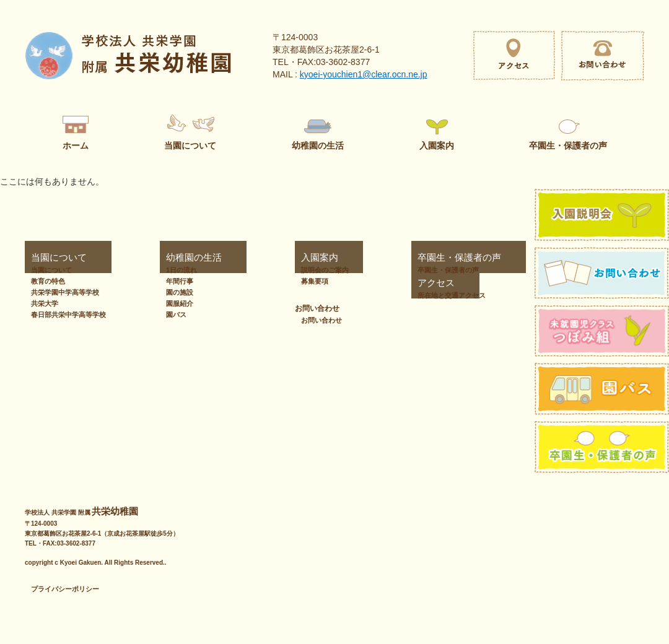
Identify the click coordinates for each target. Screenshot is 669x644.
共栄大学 (45, 303)
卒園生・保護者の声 (383, 258)
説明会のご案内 (277, 270)
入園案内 (262, 258)
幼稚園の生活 (177, 258)
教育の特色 (48, 281)
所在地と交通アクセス (390, 295)
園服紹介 (174, 303)
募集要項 (267, 281)
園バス (171, 315)
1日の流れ (176, 270)
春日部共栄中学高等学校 (68, 315)
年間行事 (174, 281)
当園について (47, 258)
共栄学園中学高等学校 (65, 292)
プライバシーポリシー (65, 589)
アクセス (364, 283)
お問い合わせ (494, 283)
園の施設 (174, 292)
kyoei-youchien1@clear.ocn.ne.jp (364, 74)
